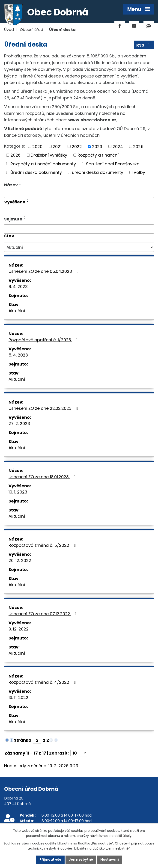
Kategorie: (15, 146)
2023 (97, 146)
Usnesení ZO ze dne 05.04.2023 (45, 271)
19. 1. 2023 (18, 492)
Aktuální (17, 311)
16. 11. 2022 (18, 697)
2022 (77, 146)
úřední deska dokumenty (98, 172)
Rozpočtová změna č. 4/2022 (43, 682)
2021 (57, 146)
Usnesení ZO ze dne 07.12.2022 (44, 614)
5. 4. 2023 (18, 355)
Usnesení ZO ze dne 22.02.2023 (44, 408)
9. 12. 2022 (19, 629)
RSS (144, 45)
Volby (139, 172)
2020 (37, 146)
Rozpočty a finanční (98, 155)
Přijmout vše (50, 859)
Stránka (23, 740)
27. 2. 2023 (19, 424)
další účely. (123, 836)
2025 (138, 146)
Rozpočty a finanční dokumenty (43, 164)
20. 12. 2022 (20, 560)
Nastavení (110, 859)
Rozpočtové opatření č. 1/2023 (44, 340)
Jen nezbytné (81, 859)
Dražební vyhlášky (49, 155)
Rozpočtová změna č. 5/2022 (43, 545)
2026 (15, 155)
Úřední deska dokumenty (36, 172)
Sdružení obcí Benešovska (113, 164)
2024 (118, 146)
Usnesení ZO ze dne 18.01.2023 (43, 477)
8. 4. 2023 (18, 287)
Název (11, 185)
